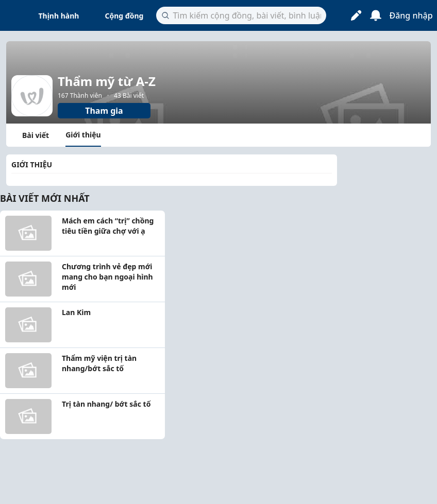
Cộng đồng (124, 16)
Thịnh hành (59, 16)
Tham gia (104, 111)
